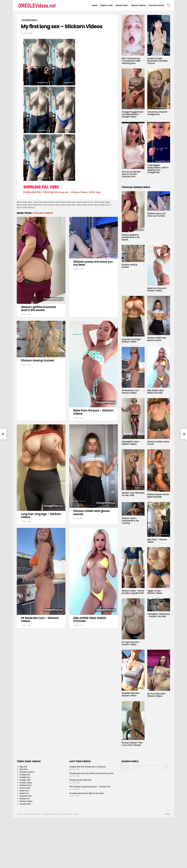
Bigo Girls (24, 767)
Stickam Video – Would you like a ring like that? (133, 592)
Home (95, 5)
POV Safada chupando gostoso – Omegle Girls (90, 787)
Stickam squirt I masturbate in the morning (130, 521)
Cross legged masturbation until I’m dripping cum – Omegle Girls (158, 169)
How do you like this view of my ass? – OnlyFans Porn (131, 174)
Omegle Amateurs (27, 772)
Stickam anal (26, 202)
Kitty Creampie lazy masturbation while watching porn (131, 61)
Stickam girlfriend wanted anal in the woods (38, 309)
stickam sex (69, 205)
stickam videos (27, 208)
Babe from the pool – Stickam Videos (93, 412)
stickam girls (103, 202)
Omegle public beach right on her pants (87, 793)
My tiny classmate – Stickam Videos (157, 695)
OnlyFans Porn (26, 785)
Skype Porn (24, 793)
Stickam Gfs (25, 799)
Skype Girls (24, 791)
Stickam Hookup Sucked (37, 360)
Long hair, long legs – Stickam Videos (41, 516)
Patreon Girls (25, 788)
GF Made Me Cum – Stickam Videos (40, 620)
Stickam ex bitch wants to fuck (158, 443)
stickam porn (53, 205)
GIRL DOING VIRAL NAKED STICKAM (90, 620)
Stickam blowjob (45, 202)
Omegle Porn (25, 777)
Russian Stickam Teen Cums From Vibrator (132, 744)
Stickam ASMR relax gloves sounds (91, 513)
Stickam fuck (86, 202)
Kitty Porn (24, 769)
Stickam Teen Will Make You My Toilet (133, 494)
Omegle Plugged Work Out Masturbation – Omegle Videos (132, 114)
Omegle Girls (122, 5)
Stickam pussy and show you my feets (93, 263)
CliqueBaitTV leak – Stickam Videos (131, 443)
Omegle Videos (138, 5)
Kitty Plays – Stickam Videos (157, 541)
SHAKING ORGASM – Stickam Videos (131, 694)
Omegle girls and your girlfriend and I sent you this (91, 773)
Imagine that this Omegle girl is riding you (88, 767)
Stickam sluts (104, 205)
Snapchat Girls (26, 796)
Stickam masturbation (31, 205)
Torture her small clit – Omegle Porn (158, 113)
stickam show (86, 205)
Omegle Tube (106, 5)
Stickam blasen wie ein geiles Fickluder (158, 496)
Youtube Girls (25, 804)
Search (167, 768)
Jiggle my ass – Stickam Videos (155, 592)
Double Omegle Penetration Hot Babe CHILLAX (157, 61)
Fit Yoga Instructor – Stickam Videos (131, 643)
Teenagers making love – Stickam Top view (158, 615)
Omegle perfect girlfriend (80, 780)
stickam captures (67, 202)
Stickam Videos (156, 5)
